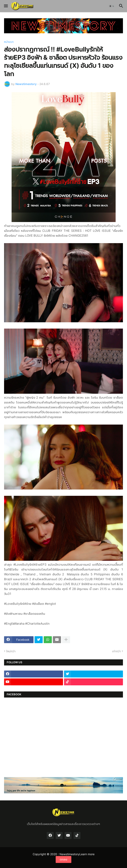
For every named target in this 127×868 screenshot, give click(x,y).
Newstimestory (69, 854)
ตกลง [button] (63, 859)
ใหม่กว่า (11, 651)
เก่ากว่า (116, 651)
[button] (6, 6)
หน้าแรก (9, 42)
